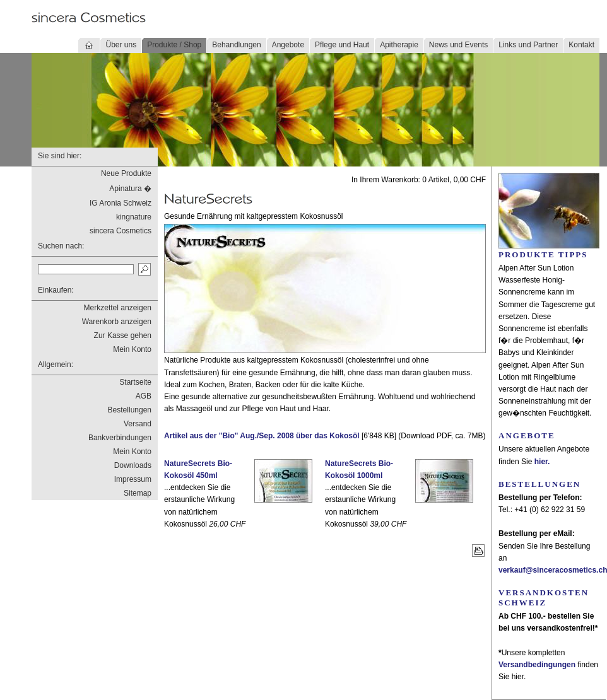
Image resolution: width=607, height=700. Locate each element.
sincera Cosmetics (121, 231)
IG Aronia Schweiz (121, 203)
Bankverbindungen (120, 438)
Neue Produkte (126, 173)
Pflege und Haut (342, 45)
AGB (144, 396)
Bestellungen (130, 410)
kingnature (134, 217)
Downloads (133, 465)
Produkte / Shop (174, 45)
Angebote (288, 45)
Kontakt (581, 45)
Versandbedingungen (537, 665)
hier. (542, 462)
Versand (138, 424)
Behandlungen (236, 45)
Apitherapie (399, 45)
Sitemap (138, 493)
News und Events (458, 45)
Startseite (135, 382)
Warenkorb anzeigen (117, 322)
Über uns (121, 45)
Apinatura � (130, 189)
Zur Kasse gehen (123, 335)
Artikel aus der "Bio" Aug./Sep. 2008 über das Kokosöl (262, 436)
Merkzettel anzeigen (118, 308)
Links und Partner (528, 45)
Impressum (133, 479)
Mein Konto (132, 349)
